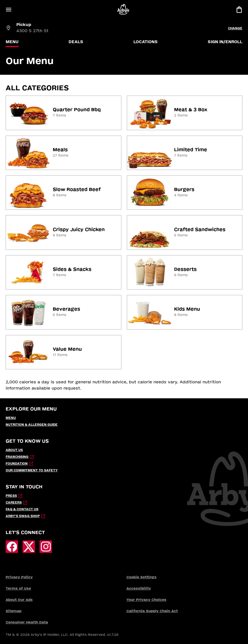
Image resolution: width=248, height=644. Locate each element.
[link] (63, 113)
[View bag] (239, 10)
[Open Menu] (8, 10)
